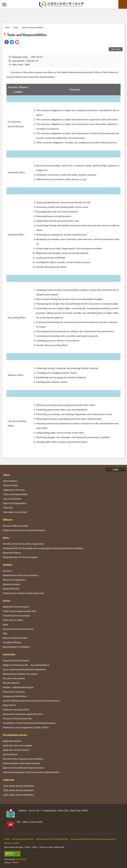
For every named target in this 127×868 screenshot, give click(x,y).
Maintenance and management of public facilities (26, 727)
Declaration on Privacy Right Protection (52, 839)
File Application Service (15, 735)
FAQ (5, 633)
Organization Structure (14, 490)
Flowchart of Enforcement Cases (18, 629)
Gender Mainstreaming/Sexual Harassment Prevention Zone (31, 701)
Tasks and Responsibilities (32, 27)
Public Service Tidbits (13, 620)
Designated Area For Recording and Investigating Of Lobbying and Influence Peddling (43, 548)
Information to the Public (15, 512)
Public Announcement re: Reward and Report (24, 530)
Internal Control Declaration (16, 660)
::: (2, 2)
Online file (9, 780)
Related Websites (11, 589)
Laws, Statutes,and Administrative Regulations (25, 669)
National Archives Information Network (21, 763)
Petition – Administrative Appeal (18, 687)
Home (7, 27)
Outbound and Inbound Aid (16, 710)
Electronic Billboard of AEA (16, 526)
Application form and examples (17, 745)
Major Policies (9, 705)
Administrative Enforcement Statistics (21, 575)
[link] (7, 42)
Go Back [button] (117, 49)
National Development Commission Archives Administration (31, 772)
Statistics (8, 565)
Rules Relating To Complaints (16, 647)
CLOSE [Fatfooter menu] (115, 470)
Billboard (8, 520)
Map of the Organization (15, 503)
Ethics (6, 538)
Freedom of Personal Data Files (18, 718)
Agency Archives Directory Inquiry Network (23, 768)
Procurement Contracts (14, 692)
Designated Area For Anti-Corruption (20, 557)
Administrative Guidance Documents (20, 674)
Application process (12, 741)
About (16, 27)
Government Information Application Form (23, 714)
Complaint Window (12, 642)
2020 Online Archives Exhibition (19, 790)
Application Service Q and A (16, 750)
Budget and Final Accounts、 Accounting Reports (26, 665)
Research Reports (11, 683)
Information (9, 654)
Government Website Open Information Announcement (93, 839)
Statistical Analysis (12, 584)
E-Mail (7, 839)
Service (7, 601)
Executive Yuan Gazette (14, 678)
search (123, 4)
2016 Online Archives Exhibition (19, 786)
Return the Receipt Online (15, 638)
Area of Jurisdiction (12, 499)
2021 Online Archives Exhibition (19, 795)
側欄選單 (4, 5)
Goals (6, 624)
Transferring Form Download (16, 616)
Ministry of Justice (12, 843)
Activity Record (10, 754)
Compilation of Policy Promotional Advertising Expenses (29, 723)
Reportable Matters (12, 553)
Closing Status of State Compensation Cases (24, 593)
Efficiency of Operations (14, 580)
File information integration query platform (23, 759)
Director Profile (10, 485)
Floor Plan (8, 508)
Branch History (10, 481)
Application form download (16, 607)
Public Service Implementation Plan (19, 611)
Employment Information (15, 696)
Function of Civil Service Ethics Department (23, 544)
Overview (7, 571)
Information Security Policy (23, 839)
